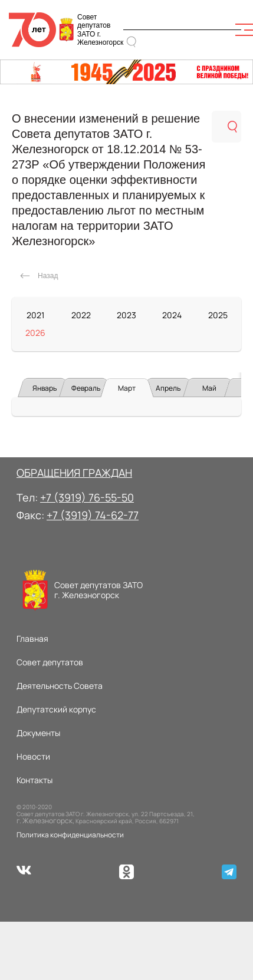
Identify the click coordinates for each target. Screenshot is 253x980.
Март (127, 388)
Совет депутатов (50, 662)
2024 (172, 315)
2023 (126, 315)
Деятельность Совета (60, 686)
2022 (81, 315)
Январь (45, 388)
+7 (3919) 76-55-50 (87, 497)
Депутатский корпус (56, 709)
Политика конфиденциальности (70, 835)
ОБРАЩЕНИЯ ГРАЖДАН (74, 473)
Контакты (34, 780)
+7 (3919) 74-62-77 (93, 515)
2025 (218, 315)
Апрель (168, 388)
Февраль (86, 388)
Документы (38, 733)
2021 (35, 315)
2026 (35, 333)
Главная (32, 639)
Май (209, 388)
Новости (33, 756)
